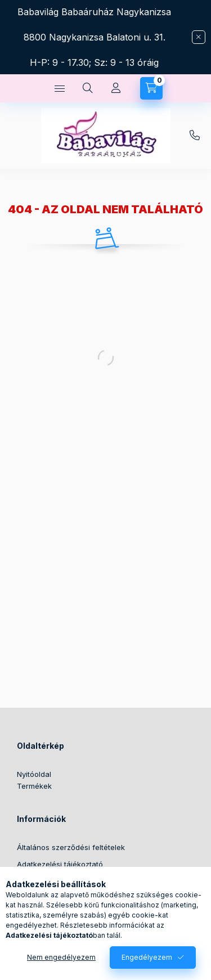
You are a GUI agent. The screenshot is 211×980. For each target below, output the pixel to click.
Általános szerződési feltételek (71, 847)
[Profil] (116, 88)
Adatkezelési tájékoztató (60, 864)
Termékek (34, 786)
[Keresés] (88, 88)
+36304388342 (195, 136)
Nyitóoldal (34, 774)
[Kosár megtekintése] (151, 88)
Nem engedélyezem (61, 957)
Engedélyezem (147, 957)
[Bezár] (199, 37)
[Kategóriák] (60, 88)
